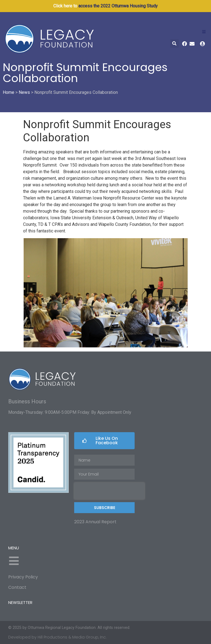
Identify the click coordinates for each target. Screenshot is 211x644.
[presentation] (109, 491)
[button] (175, 43)
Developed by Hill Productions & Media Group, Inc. (57, 637)
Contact (17, 587)
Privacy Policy (23, 577)
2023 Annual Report (95, 522)
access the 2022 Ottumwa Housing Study (118, 6)
